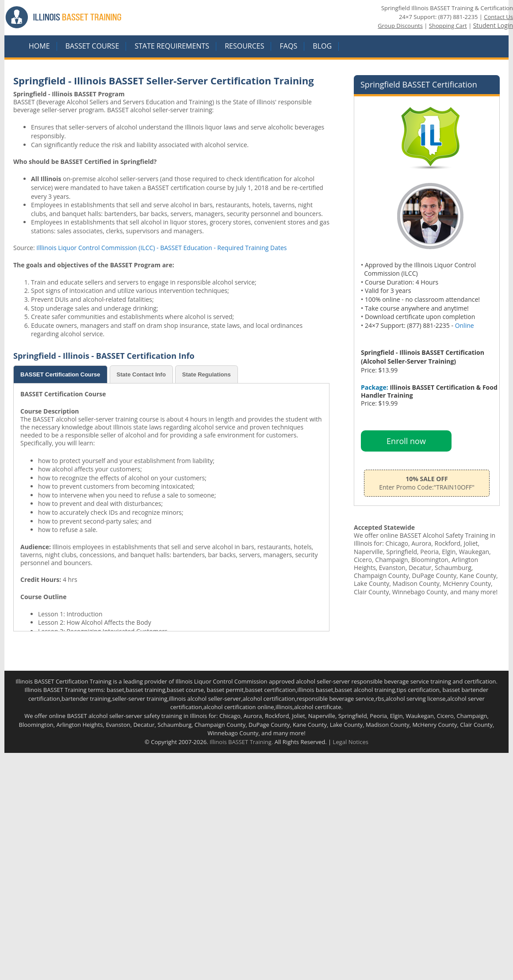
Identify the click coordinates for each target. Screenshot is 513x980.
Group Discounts (400, 26)
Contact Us (498, 17)
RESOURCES (244, 46)
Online (465, 325)
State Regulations (207, 374)
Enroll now (406, 441)
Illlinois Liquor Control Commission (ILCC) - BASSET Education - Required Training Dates (161, 248)
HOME (39, 46)
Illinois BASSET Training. (241, 742)
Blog (322, 46)
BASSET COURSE (92, 46)
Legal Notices (351, 742)
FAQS (289, 46)
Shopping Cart (448, 26)
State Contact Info (141, 374)
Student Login (493, 25)
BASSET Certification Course (60, 374)
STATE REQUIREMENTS (172, 46)
